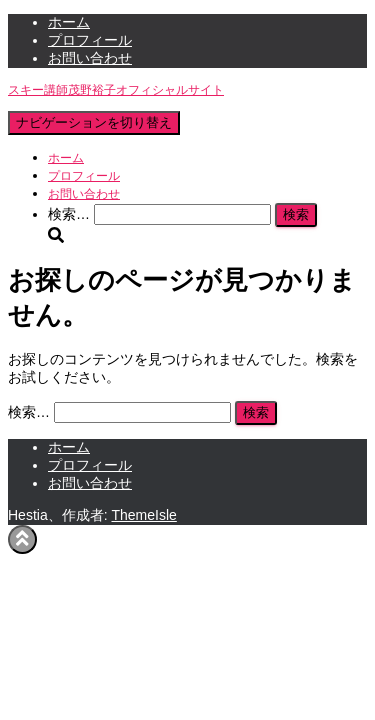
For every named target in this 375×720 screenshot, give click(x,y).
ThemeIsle (143, 515)
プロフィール (90, 40)
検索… (71, 214)
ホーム (69, 22)
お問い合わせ (90, 58)
